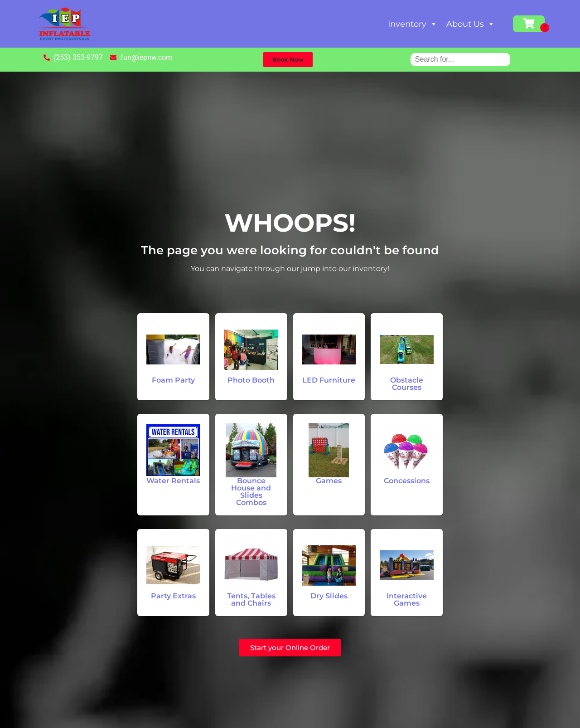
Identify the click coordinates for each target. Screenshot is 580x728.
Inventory (413, 24)
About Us (471, 24)
